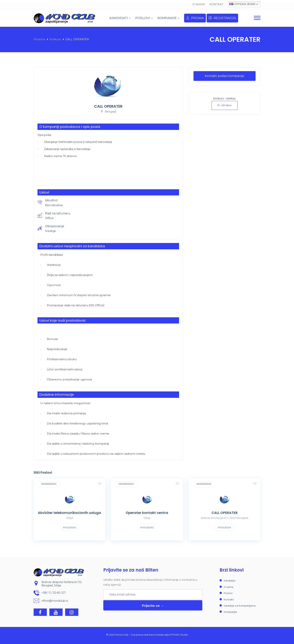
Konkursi (55, 39)
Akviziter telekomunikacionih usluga (69, 513)
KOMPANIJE (168, 18)
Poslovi (228, 593)
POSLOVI (144, 18)
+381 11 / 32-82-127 (54, 593)
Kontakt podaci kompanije (224, 76)
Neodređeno (49, 484)
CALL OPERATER (225, 513)
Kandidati (229, 581)
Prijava (195, 18)
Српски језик (242, 4)
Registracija (222, 18)
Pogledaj (70, 527)
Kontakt (216, 4)
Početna (39, 39)
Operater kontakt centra (147, 513)
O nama (199, 4)
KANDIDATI (120, 18)
